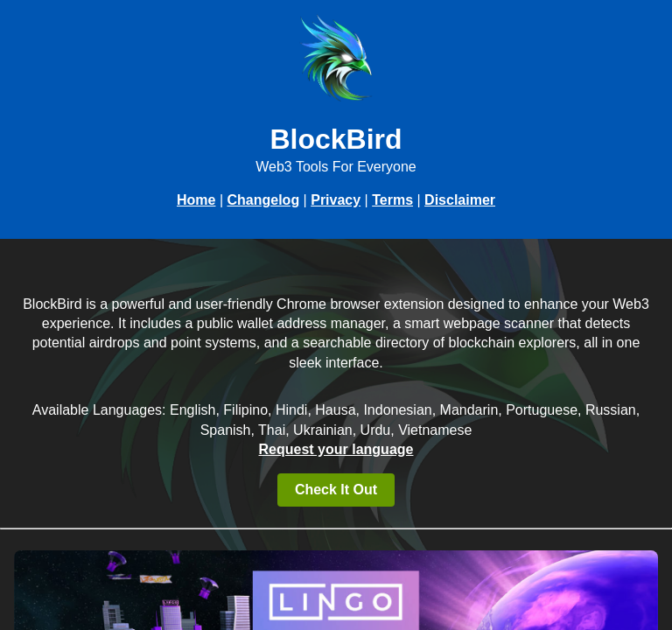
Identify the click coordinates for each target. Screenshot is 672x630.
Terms (392, 200)
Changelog (263, 200)
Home (196, 200)
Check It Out (336, 490)
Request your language (336, 449)
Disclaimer (460, 200)
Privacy (336, 200)
